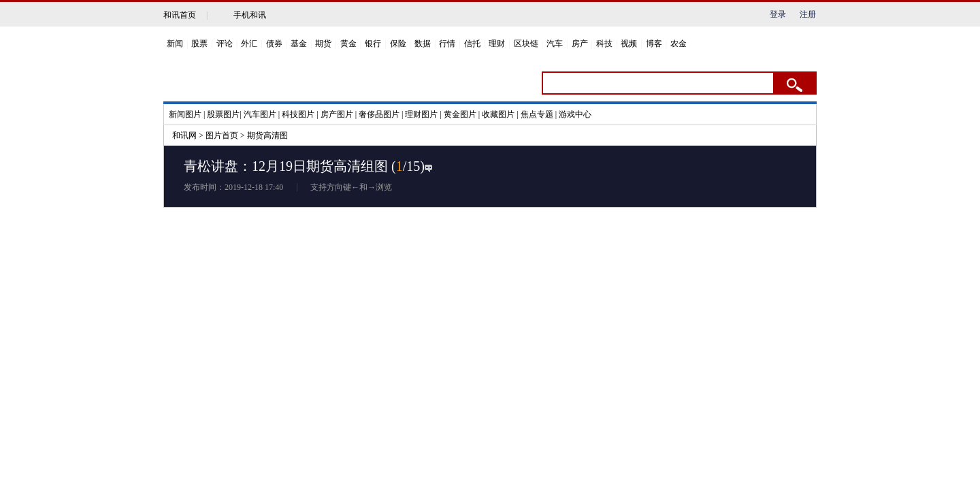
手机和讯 (250, 15)
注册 (808, 14)
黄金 (348, 44)
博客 (654, 44)
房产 (580, 44)
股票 (199, 44)
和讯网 (184, 135)
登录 (778, 14)
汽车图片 (260, 114)
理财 (497, 44)
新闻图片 (185, 114)
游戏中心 (575, 114)
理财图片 (421, 114)
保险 (398, 44)
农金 (679, 44)
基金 (299, 44)
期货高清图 (267, 135)
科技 (604, 44)
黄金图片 (460, 114)
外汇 (249, 44)
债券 (274, 44)
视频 (629, 44)
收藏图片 (498, 114)
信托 (472, 44)
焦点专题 (537, 114)
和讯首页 (180, 15)
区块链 (526, 44)
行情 (447, 44)
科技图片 (298, 114)
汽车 (555, 44)
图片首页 (222, 135)
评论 (225, 44)
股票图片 (223, 114)
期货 (323, 44)
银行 (373, 44)
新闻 (175, 44)
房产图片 (337, 114)
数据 (423, 44)
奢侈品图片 (379, 114)
